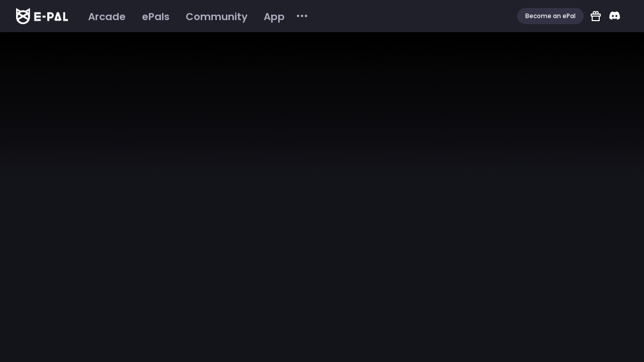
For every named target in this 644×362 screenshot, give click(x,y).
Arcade (107, 17)
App (274, 17)
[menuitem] (107, 17)
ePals (156, 17)
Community (217, 17)
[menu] (194, 16)
